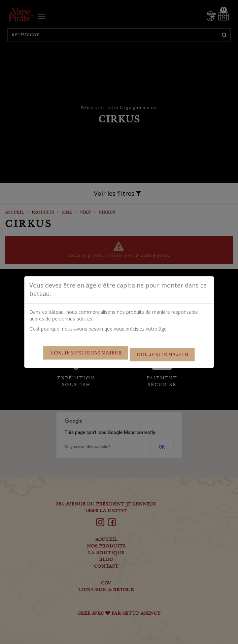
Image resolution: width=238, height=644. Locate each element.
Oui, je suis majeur (162, 354)
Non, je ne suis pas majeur (86, 353)
